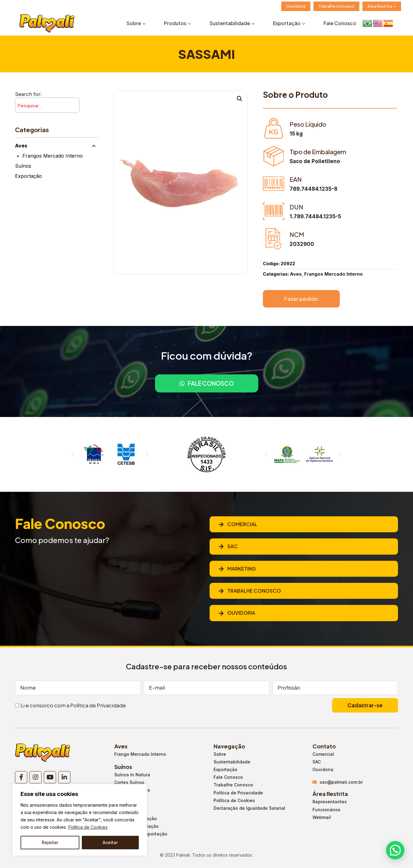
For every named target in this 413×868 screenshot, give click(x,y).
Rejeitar (50, 842)
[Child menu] (93, 146)
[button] (73, 454)
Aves (21, 146)
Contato (324, 746)
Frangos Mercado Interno (53, 156)
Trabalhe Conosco (336, 6)
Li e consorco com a (73, 705)
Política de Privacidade (98, 705)
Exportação (28, 176)
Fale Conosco (340, 23)
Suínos (23, 166)
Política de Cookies (88, 827)
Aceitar (110, 842)
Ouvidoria (296, 6)
